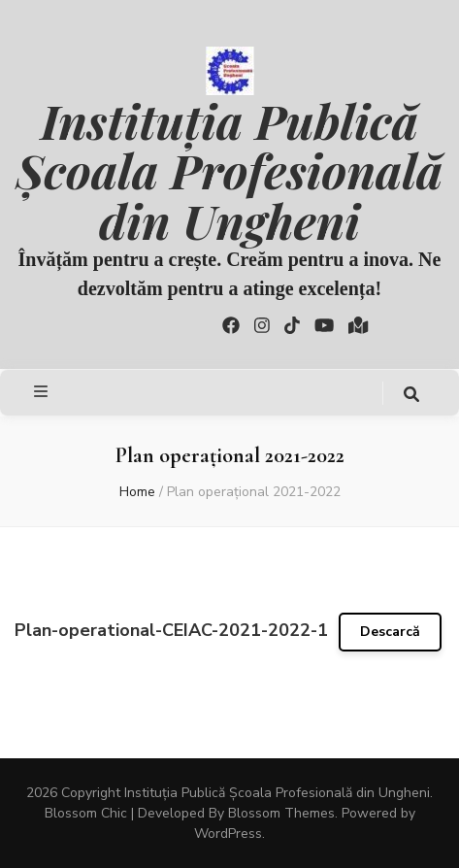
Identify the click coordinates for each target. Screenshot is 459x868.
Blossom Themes (281, 813)
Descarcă (390, 632)
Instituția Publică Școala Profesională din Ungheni (230, 170)
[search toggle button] (411, 395)
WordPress (228, 834)
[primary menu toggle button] (43, 392)
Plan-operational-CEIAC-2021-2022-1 (171, 630)
